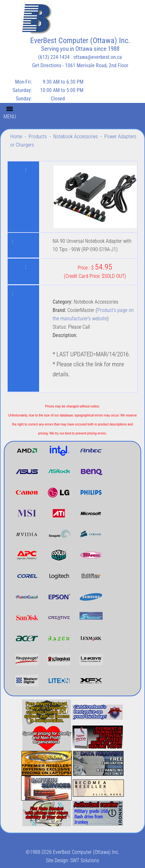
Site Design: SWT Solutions (72, 860)
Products (38, 137)
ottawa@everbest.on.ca (98, 57)
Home (16, 137)
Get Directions (47, 65)
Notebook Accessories (76, 137)
